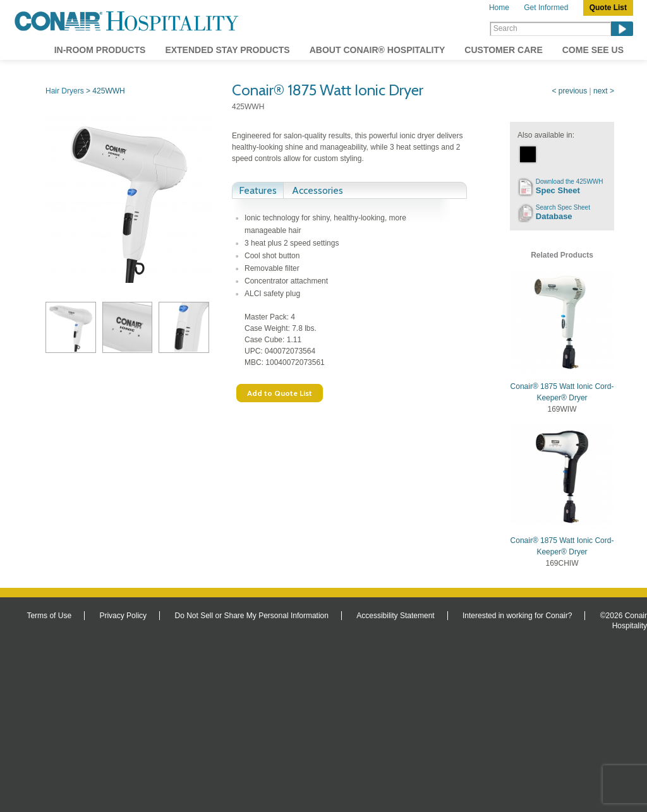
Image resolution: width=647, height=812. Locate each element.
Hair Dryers (65, 91)
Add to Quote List (280, 393)
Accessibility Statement (395, 616)
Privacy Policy (123, 616)
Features (258, 190)
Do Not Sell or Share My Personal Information (251, 616)
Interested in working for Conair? (517, 616)
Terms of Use (49, 616)
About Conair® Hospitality (378, 50)
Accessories (317, 190)
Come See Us (593, 50)
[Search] (550, 29)
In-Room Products (100, 50)
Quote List (608, 8)
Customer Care (503, 50)
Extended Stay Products (227, 50)
